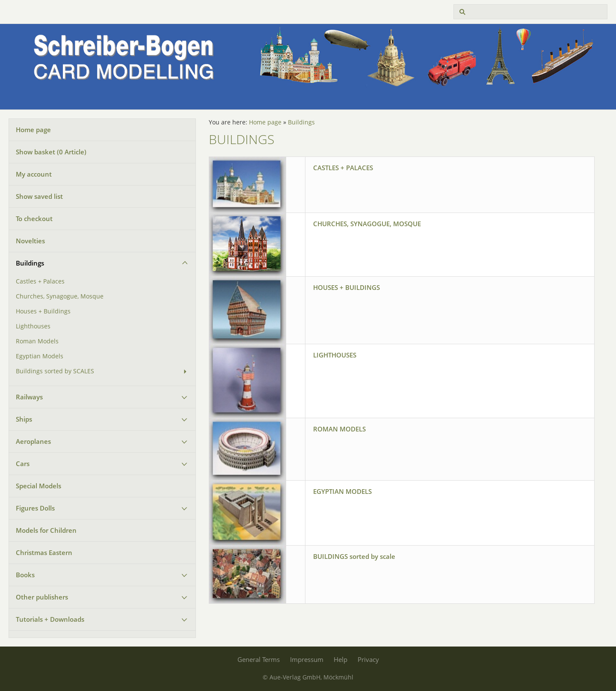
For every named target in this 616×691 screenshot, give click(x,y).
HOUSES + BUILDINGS (346, 287)
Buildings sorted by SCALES (55, 371)
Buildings (30, 263)
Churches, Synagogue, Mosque (60, 296)
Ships (24, 419)
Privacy (368, 659)
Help (341, 659)
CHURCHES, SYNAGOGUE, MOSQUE (367, 224)
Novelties (30, 241)
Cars (23, 464)
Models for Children (46, 530)
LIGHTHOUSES (335, 355)
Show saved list (39, 196)
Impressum (307, 659)
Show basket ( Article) (51, 152)
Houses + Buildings (43, 311)
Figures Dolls (35, 508)
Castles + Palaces (40, 281)
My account (34, 174)
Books (25, 575)
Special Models (38, 486)
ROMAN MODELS (339, 429)
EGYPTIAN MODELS (342, 491)
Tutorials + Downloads (50, 619)
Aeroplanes (33, 441)
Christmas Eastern (44, 552)
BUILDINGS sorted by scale (354, 556)
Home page (33, 130)
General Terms (259, 659)
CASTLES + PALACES (343, 168)
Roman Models (37, 341)
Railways (29, 397)
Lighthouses (33, 326)
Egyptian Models (40, 356)
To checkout (34, 219)
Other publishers (42, 597)
